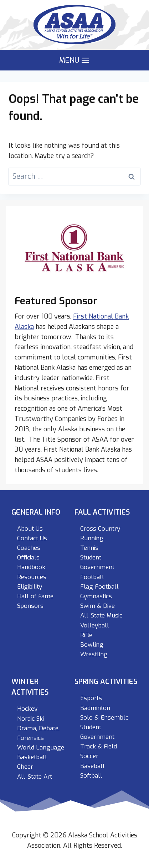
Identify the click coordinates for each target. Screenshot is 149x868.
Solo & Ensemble (104, 718)
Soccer (89, 756)
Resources (32, 577)
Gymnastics (96, 596)
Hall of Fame (35, 596)
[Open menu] (74, 60)
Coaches (29, 548)
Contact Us (32, 538)
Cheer (25, 767)
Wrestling (94, 654)
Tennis (89, 548)
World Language (41, 748)
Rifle (86, 635)
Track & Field (99, 746)
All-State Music (101, 616)
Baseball (93, 766)
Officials (28, 557)
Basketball (32, 757)
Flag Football (99, 587)
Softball (91, 776)
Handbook (31, 567)
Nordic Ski (30, 719)
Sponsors (30, 606)
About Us (30, 529)
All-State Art (35, 777)
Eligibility (30, 587)
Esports (91, 698)
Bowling (92, 645)
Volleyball (95, 625)
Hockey (27, 709)
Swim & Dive (97, 606)
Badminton (95, 708)
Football (92, 577)
